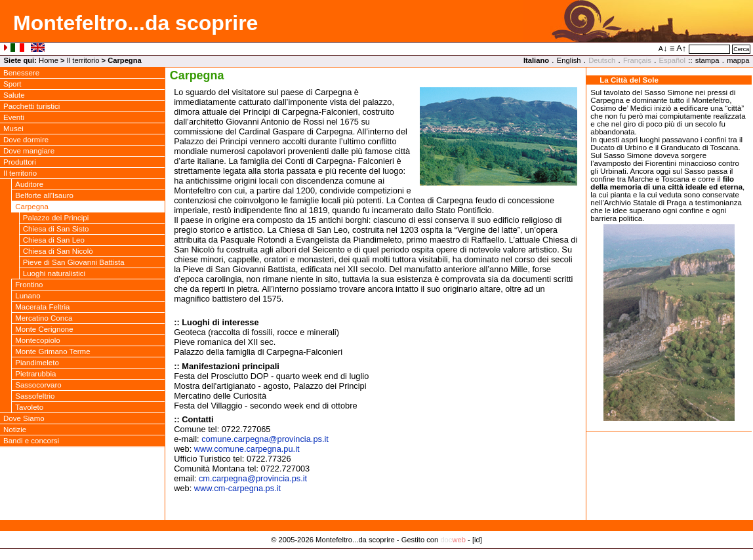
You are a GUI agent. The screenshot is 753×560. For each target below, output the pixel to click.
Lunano (28, 296)
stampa (707, 60)
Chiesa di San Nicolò (58, 251)
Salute (14, 95)
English (569, 60)
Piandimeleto (37, 363)
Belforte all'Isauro (44, 195)
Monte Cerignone (44, 329)
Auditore (29, 184)
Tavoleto (29, 407)
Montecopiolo (38, 340)
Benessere (21, 73)
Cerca (741, 49)
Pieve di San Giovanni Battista (74, 262)
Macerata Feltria (42, 307)
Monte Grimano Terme (52, 351)
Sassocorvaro (38, 385)
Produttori (20, 162)
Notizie (15, 430)
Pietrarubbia (35, 374)
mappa (738, 60)
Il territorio (83, 60)
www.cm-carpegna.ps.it (237, 488)
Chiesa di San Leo (54, 240)
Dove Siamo (24, 418)
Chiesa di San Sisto (56, 229)
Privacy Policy (377, 553)
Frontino (29, 285)
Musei (13, 129)
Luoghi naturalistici (54, 273)
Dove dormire (26, 140)
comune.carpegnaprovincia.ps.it (265, 439)
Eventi (14, 117)
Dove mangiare (29, 151)
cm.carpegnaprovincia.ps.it (253, 478)
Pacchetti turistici (31, 106)
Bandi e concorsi (31, 441)
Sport (12, 84)
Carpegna (32, 207)
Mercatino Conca (44, 318)
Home (49, 60)
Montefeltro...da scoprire (135, 23)
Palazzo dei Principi (56, 218)
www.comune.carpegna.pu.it (247, 449)
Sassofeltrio (35, 396)
